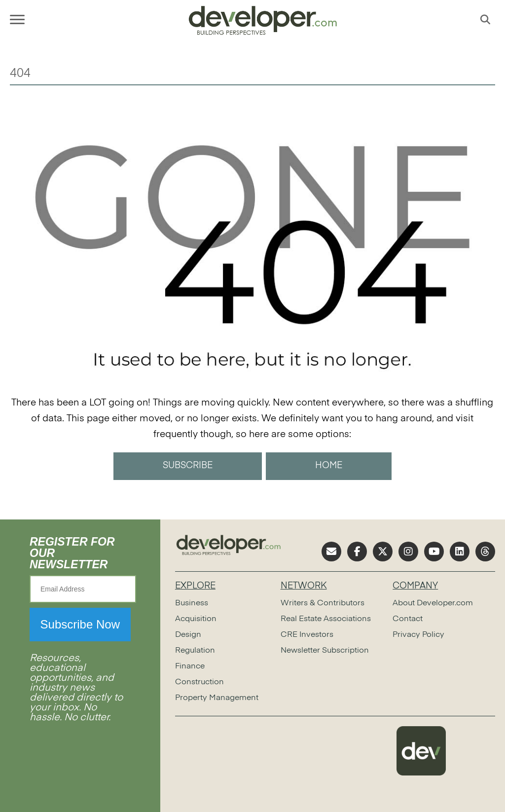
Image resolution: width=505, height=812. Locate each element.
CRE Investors (307, 635)
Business (192, 603)
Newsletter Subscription (325, 651)
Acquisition (196, 619)
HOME (329, 466)
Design (188, 635)
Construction (199, 682)
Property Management (217, 698)
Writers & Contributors (323, 603)
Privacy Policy (418, 635)
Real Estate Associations (326, 619)
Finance (190, 666)
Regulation (195, 651)
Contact (408, 619)
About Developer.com (433, 603)
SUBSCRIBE (188, 466)
